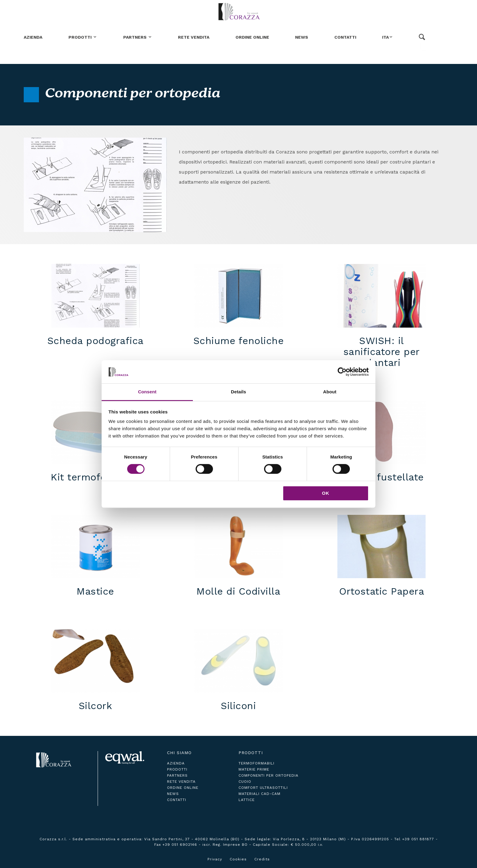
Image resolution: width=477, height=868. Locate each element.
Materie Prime (254, 769)
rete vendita (181, 782)
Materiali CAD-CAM (259, 794)
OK (326, 493)
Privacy (215, 859)
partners (177, 775)
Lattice (247, 800)
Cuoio (245, 782)
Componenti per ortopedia (268, 775)
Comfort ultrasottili (263, 788)
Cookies (238, 859)
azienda (176, 763)
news (173, 794)
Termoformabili (256, 763)
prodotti (177, 769)
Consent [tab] (147, 392)
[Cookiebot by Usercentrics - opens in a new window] (342, 372)
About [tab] (330, 392)
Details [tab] (238, 392)
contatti (177, 800)
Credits (262, 859)
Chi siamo (179, 753)
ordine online (183, 788)
